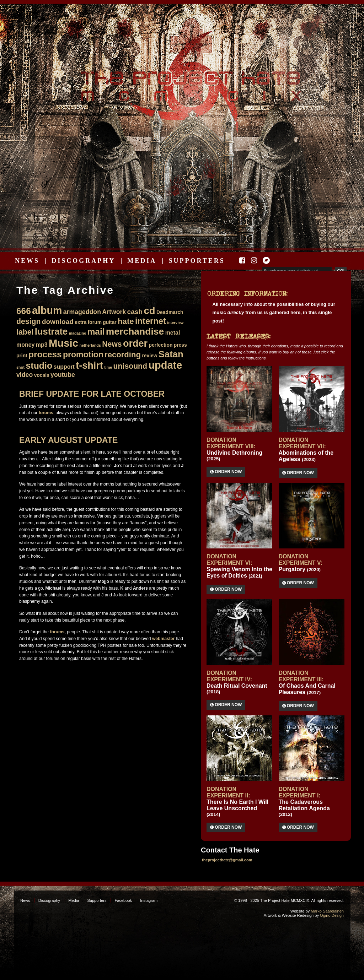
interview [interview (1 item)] (175, 323)
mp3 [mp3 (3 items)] (42, 345)
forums (46, 413)
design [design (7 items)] (28, 321)
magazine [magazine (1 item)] (78, 333)
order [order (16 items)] (135, 343)
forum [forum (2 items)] (95, 322)
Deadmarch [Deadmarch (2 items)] (170, 312)
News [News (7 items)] (112, 344)
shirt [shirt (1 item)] (20, 367)
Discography (83, 261)
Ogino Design (332, 915)
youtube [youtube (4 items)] (63, 375)
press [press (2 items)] (180, 345)
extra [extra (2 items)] (81, 322)
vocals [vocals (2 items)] (42, 375)
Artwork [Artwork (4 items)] (114, 312)
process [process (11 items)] (45, 354)
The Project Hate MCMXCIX (181, 82)
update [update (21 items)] (165, 365)
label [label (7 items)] (25, 332)
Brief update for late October (92, 394)
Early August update (68, 440)
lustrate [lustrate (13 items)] (51, 331)
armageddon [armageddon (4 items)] (82, 312)
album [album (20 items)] (47, 310)
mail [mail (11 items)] (96, 332)
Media (142, 261)
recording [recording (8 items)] (123, 355)
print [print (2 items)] (22, 356)
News (27, 261)
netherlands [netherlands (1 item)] (90, 345)
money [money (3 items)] (25, 345)
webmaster (163, 639)
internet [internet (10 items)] (151, 321)
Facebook (124, 900)
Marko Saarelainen (327, 911)
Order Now (226, 472)
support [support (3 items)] (64, 367)
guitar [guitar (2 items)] (109, 322)
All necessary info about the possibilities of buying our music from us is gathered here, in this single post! (274, 312)
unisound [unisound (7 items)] (130, 366)
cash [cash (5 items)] (135, 312)
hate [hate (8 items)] (126, 321)
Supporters (197, 261)
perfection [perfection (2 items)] (160, 345)
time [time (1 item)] (108, 367)
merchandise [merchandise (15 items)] (135, 331)
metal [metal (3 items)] (173, 333)
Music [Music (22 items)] (63, 343)
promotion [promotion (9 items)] (83, 354)
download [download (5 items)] (58, 322)
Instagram (149, 900)
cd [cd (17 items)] (150, 311)
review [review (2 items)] (149, 356)
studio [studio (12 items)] (39, 366)
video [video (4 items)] (25, 375)
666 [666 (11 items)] (24, 311)
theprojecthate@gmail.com (227, 860)
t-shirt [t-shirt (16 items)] (89, 366)
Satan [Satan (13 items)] (171, 354)
